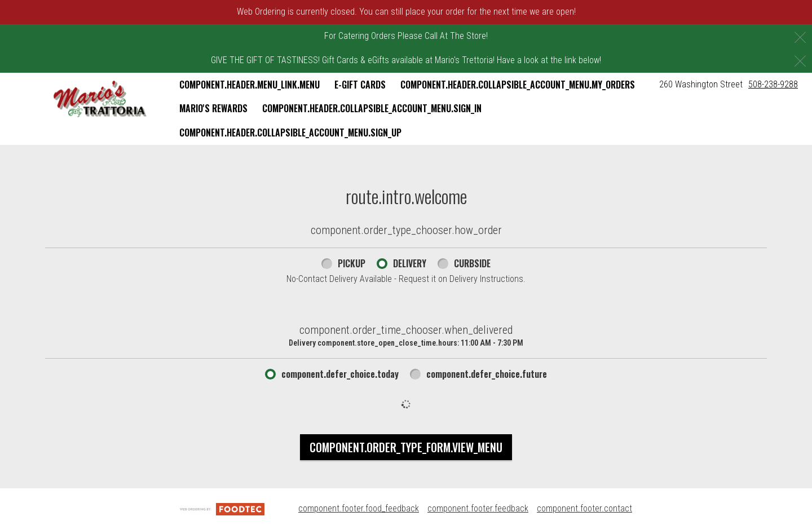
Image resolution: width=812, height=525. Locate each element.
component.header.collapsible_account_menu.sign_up (290, 133)
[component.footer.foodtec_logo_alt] (222, 508)
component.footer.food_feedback (359, 508)
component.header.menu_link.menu (250, 85)
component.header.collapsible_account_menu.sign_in (372, 108)
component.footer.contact (584, 508)
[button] (100, 99)
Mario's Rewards (213, 108)
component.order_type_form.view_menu (406, 447)
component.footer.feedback (478, 508)
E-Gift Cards (360, 85)
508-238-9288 (773, 84)
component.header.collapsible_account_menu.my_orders (518, 85)
